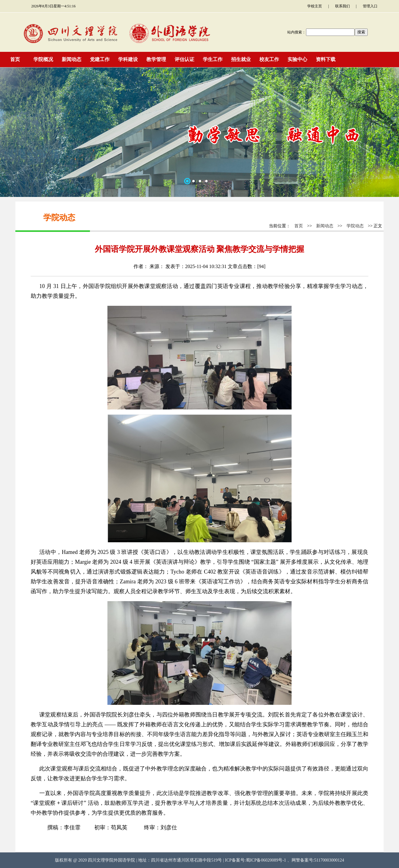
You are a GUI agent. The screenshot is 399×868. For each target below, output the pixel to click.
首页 (299, 226)
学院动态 (355, 226)
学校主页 (315, 6)
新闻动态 (325, 226)
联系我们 (343, 6)
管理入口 (370, 6)
